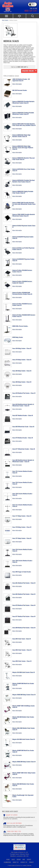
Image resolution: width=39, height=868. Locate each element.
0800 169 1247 (31, 11)
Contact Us (24, 862)
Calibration (7, 862)
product (19, 16)
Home (8, 860)
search (32, 16)
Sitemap (29, 865)
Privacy (31, 862)
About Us (16, 862)
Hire (24, 860)
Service (29, 860)
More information (17, 84)
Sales (13, 860)
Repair (19, 860)
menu (6, 16)
